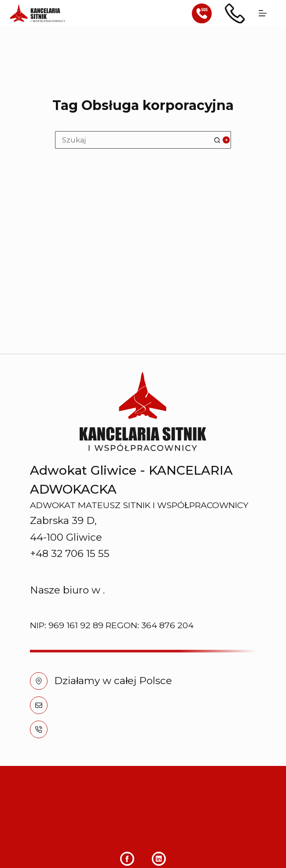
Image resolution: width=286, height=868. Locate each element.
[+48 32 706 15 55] (39, 566)
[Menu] (263, 13)
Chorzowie (129, 427)
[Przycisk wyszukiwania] (222, 140)
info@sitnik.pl (88, 542)
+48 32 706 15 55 (94, 566)
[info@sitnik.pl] (39, 542)
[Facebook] (127, 853)
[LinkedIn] (159, 853)
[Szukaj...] (134, 140)
